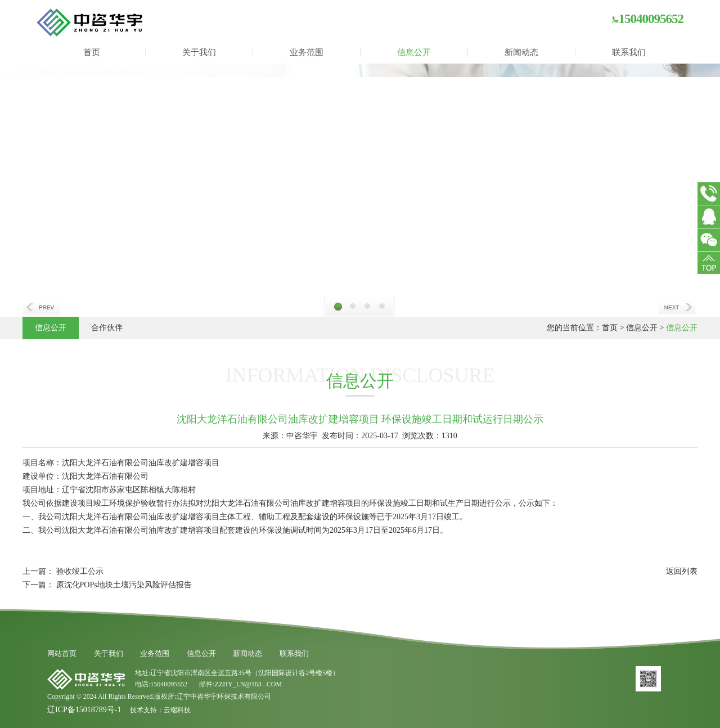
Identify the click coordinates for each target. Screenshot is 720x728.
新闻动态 (521, 52)
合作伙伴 (107, 328)
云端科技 (177, 710)
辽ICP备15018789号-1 (84, 710)
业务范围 (307, 52)
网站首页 (62, 653)
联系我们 (629, 52)
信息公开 (414, 52)
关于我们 (199, 52)
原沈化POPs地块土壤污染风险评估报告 (124, 585)
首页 (92, 52)
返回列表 (682, 571)
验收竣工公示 (80, 571)
